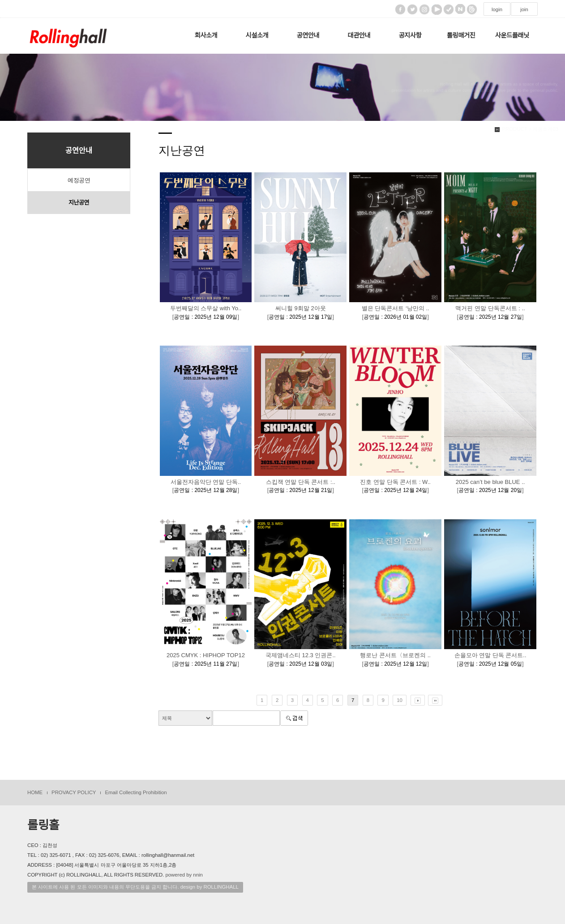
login (497, 9)
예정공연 (79, 180)
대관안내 (359, 35)
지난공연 (79, 203)
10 (400, 700)
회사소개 (206, 35)
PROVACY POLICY (74, 792)
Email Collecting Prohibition (136, 792)
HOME (35, 792)
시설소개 (257, 35)
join (524, 9)
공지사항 (410, 35)
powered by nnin (184, 875)
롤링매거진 (461, 35)
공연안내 (308, 35)
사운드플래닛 (512, 35)
